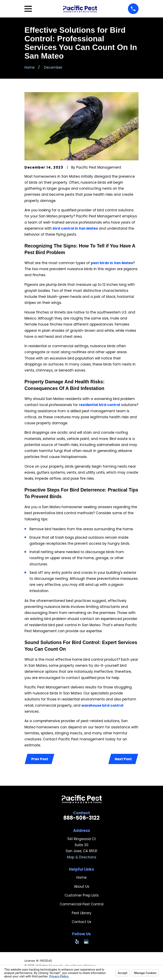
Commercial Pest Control (82, 904)
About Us (82, 887)
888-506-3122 (81, 818)
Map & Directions (82, 857)
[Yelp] (77, 942)
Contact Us (81, 922)
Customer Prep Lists (82, 896)
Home (81, 878)
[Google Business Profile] (86, 942)
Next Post (123, 759)
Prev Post (40, 759)
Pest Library (82, 913)
